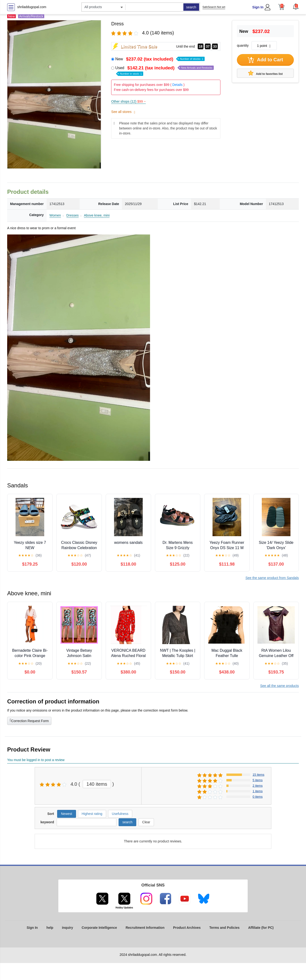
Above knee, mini (97, 215)
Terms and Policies (224, 928)
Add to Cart (265, 60)
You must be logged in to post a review (36, 760)
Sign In (258, 7)
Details (178, 85)
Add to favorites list (265, 73)
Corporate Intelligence (99, 928)
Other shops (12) (128, 101)
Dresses (73, 215)
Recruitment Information (145, 928)
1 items (258, 791)
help (50, 928)
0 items (258, 797)
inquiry (68, 928)
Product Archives (187, 928)
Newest (67, 814)
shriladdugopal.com (32, 7)
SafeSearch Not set (214, 7)
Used (164, 70)
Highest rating (92, 814)
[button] (296, 6)
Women (55, 215)
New (160, 59)
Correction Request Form (29, 720)
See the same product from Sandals (272, 578)
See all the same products (279, 686)
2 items (258, 786)
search (191, 7)
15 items (259, 775)
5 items (258, 780)
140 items (97, 784)
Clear (146, 822)
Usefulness (120, 814)
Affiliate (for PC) (261, 928)
